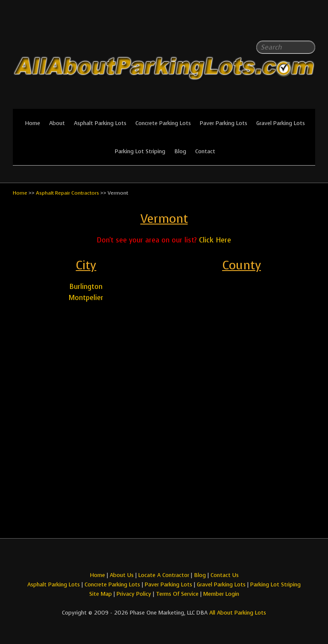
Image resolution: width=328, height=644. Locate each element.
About (57, 123)
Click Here (215, 240)
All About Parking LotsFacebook (292, 26)
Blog (180, 151)
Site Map (101, 594)
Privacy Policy (134, 594)
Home (32, 123)
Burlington (86, 287)
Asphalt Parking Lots (100, 123)
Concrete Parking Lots (163, 123)
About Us (122, 575)
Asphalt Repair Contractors (67, 193)
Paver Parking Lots (224, 123)
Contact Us (225, 575)
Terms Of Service (178, 594)
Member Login (221, 594)
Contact (205, 151)
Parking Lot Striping (140, 151)
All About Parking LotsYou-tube (309, 26)
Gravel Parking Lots (281, 123)
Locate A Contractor (164, 575)
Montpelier (86, 298)
